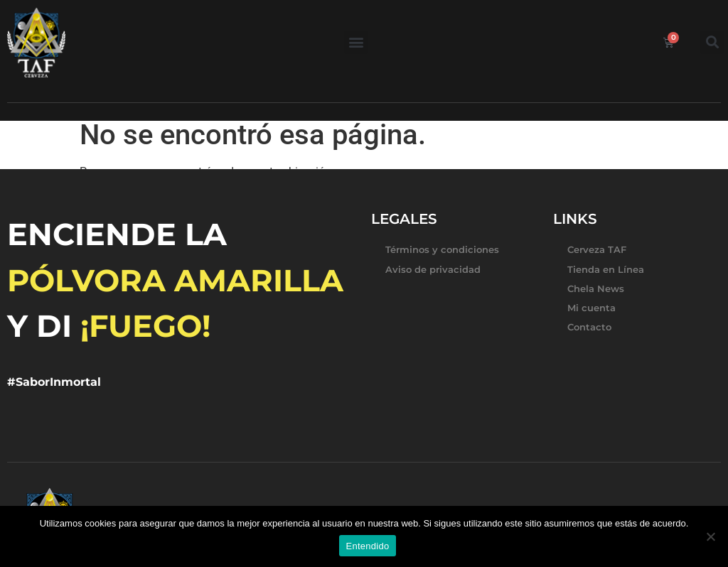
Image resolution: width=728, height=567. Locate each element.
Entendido (368, 546)
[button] (356, 42)
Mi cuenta (591, 308)
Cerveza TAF (597, 249)
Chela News (596, 288)
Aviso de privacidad (433, 269)
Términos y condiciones (442, 249)
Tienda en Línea (606, 269)
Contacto (589, 327)
